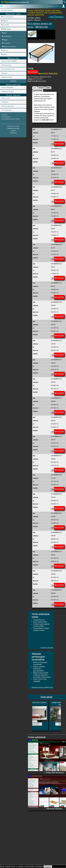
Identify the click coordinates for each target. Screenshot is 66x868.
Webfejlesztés (6, 98)
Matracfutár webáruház (8, 91)
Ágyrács (6, 40)
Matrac (5, 33)
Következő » (60, 17)
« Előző (51, 17)
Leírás (35, 88)
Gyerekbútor (6, 25)
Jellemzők (41, 88)
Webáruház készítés (14, 128)
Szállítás (48, 88)
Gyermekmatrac (7, 36)
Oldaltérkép (13, 81)
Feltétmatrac (7, 43)
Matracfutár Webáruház (48, 74)
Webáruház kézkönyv (7, 77)
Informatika (5, 102)
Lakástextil (6, 50)
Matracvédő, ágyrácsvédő (10, 46)
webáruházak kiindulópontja (15, 2)
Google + (14, 131)
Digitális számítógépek (8, 106)
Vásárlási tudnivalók (7, 10)
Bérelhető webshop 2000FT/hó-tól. (43, 688)
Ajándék (5, 54)
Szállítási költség (38, 90)
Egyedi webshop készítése (9, 69)
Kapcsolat (5, 73)
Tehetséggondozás (7, 110)
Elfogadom (48, 866)
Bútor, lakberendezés (8, 17)
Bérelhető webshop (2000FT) (10, 61)
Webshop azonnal (7, 65)
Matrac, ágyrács (7, 29)
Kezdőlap (31, 18)
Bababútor (5, 21)
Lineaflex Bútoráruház (8, 87)
